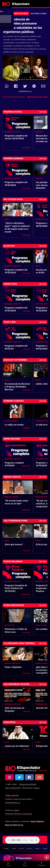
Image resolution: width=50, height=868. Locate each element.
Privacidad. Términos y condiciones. (19, 814)
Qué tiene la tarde (39, 14)
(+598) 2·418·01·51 (12, 796)
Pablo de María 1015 (13, 788)
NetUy (17, 810)
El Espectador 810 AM (28, 784)
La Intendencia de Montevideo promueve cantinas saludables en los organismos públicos (23, 26)
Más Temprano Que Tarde (17, 14)
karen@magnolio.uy (13, 803)
